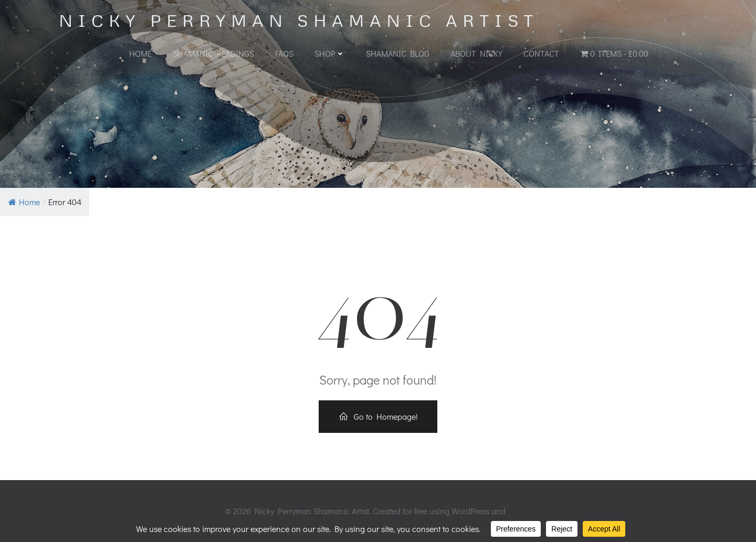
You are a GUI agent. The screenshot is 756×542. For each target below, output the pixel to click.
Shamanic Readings (213, 53)
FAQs (284, 53)
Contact (541, 53)
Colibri (519, 511)
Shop (330, 53)
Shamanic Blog (398, 53)
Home (140, 53)
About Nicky (476, 53)
